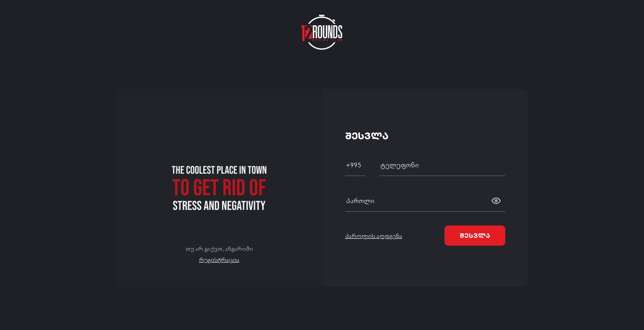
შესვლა (475, 235)
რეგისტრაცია (219, 259)
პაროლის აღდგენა (374, 235)
